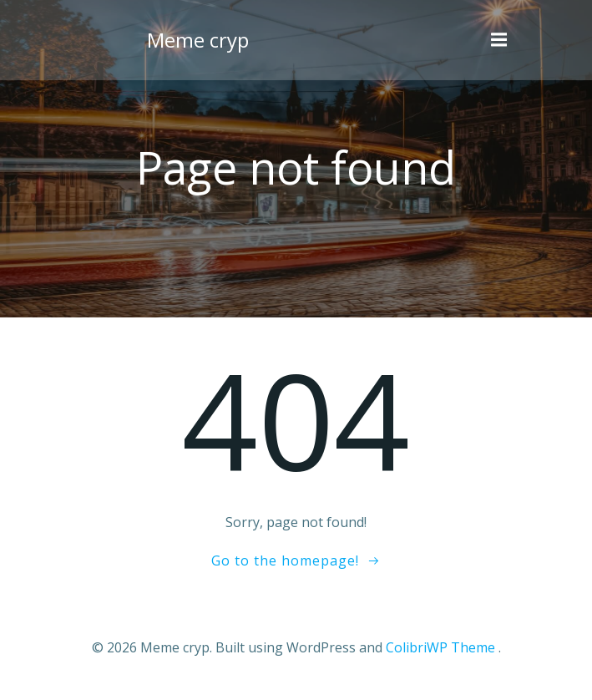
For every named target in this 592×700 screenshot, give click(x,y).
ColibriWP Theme (440, 647)
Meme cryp (198, 40)
